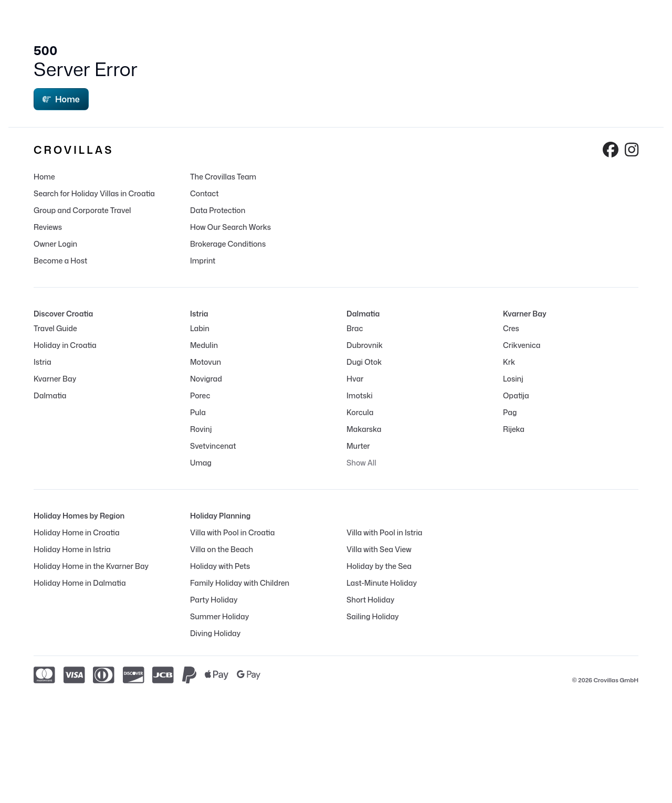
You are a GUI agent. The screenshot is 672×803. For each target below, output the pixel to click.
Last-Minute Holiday (382, 583)
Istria (43, 362)
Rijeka (514, 429)
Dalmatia (50, 395)
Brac (355, 328)
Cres (511, 328)
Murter (358, 446)
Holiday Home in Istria (72, 549)
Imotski (360, 395)
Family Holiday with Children (240, 583)
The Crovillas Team (223, 177)
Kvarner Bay (55, 379)
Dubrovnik (365, 345)
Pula (198, 412)
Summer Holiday (219, 616)
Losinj (513, 379)
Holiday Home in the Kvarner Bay (91, 566)
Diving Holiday (215, 633)
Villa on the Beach (222, 549)
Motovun (206, 362)
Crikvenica (522, 345)
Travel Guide (55, 328)
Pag (510, 412)
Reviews (48, 227)
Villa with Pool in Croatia (232, 532)
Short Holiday (370, 600)
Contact (204, 193)
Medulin (204, 345)
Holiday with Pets (220, 566)
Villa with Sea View (379, 549)
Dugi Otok (364, 362)
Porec (200, 395)
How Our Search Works (230, 227)
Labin (200, 328)
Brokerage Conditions (228, 244)
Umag (201, 463)
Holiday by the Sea (379, 566)
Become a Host (60, 261)
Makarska (364, 429)
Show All (361, 463)
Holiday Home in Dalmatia (80, 583)
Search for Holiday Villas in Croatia (94, 193)
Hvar (355, 379)
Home (61, 99)
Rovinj (201, 429)
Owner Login (55, 244)
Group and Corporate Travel (82, 210)
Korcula (360, 412)
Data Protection (218, 210)
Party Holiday (214, 600)
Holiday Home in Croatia (77, 532)
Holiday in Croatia (65, 345)
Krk (509, 362)
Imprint (203, 261)
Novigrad (206, 379)
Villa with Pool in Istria (385, 532)
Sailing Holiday (373, 616)
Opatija (516, 395)
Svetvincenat (213, 446)
